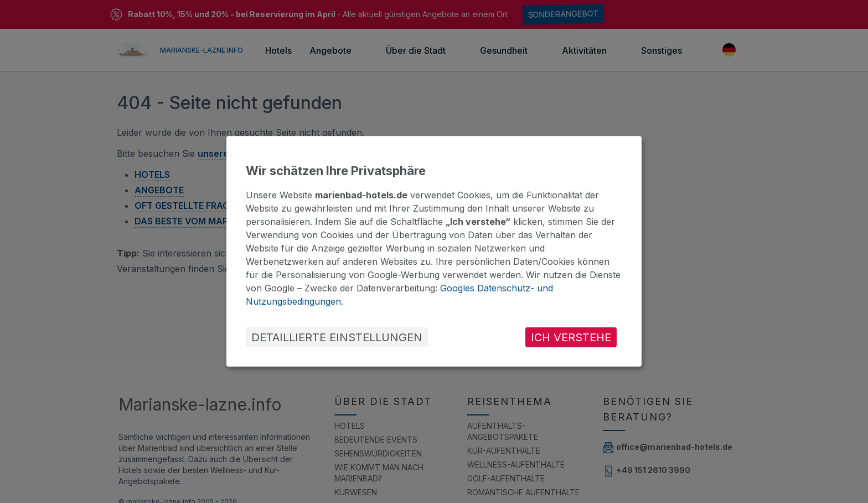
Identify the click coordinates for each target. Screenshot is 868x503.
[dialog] (434, 251)
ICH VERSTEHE (571, 337)
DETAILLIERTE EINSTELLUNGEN (337, 337)
